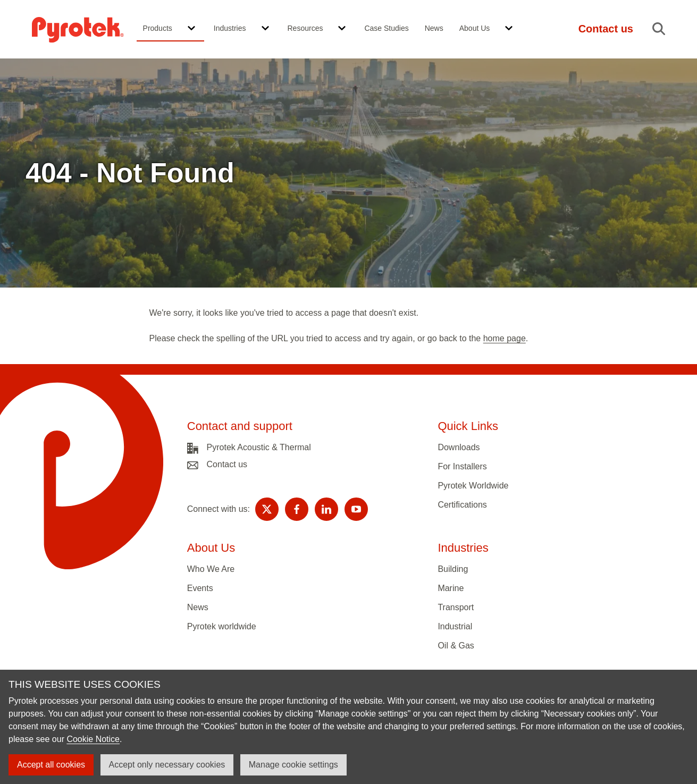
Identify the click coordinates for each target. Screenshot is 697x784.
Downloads (459, 447)
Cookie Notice (93, 739)
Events (200, 588)
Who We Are (211, 569)
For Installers (462, 466)
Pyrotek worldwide (222, 626)
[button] (191, 29)
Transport (456, 607)
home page (505, 338)
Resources (305, 28)
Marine (451, 588)
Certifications (462, 505)
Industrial (455, 626)
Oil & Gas (456, 646)
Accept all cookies (51, 765)
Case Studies (386, 28)
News (434, 28)
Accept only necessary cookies (167, 765)
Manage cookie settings (293, 765)
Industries (230, 28)
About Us (475, 28)
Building (453, 569)
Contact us (227, 464)
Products (158, 28)
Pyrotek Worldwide (473, 486)
